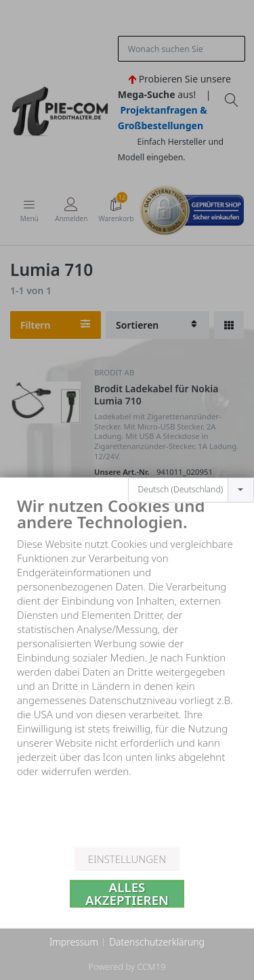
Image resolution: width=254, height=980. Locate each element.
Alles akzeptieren (127, 894)
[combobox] (191, 469)
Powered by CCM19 (127, 966)
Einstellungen (127, 859)
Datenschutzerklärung (157, 942)
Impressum (74, 942)
